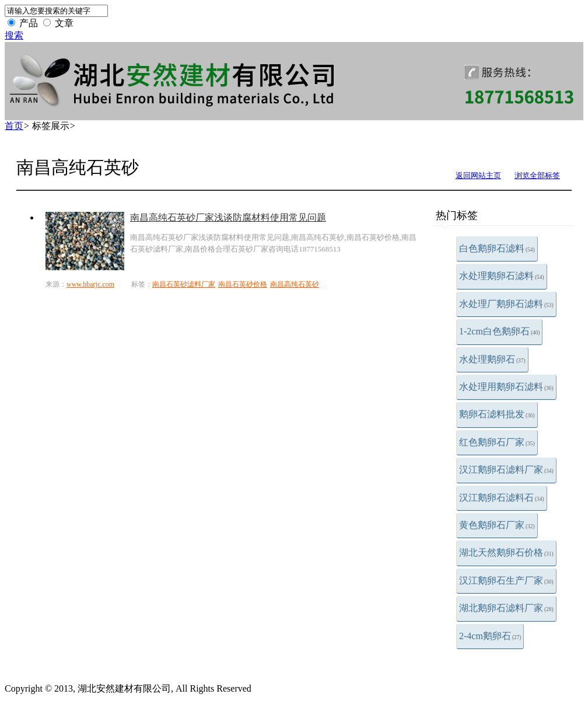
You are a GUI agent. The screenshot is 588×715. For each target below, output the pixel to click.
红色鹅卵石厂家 (497, 442)
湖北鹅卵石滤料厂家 (506, 608)
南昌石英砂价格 (243, 284)
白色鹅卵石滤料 (497, 248)
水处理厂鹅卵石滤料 (506, 304)
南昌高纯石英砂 (295, 284)
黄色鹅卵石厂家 (497, 525)
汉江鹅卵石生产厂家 (506, 580)
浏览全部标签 (537, 175)
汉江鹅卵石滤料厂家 (506, 470)
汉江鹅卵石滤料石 (502, 498)
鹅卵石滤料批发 (497, 414)
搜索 (14, 35)
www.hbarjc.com (90, 284)
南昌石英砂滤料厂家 (184, 284)
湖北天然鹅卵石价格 (506, 552)
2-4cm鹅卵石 (490, 636)
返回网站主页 (478, 175)
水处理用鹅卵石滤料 (506, 387)
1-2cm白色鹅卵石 (499, 331)
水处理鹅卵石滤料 (502, 276)
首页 (14, 126)
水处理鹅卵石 (492, 359)
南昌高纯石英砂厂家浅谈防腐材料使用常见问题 (228, 217)
